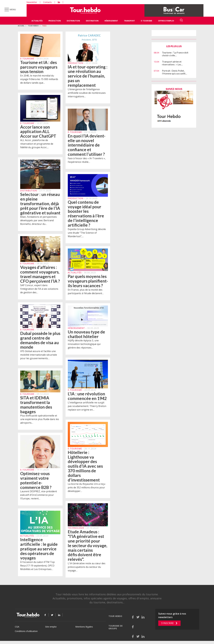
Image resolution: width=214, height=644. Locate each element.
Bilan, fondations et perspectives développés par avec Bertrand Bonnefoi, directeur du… (38, 222)
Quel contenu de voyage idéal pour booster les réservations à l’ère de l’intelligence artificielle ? (86, 215)
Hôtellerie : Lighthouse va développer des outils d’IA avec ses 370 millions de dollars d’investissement (85, 468)
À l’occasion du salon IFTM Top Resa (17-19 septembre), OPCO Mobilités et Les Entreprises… (37, 567)
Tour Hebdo (33, 26)
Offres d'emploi (166, 21)
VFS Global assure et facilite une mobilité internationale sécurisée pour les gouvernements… (39, 356)
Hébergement (111, 21)
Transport (129, 21)
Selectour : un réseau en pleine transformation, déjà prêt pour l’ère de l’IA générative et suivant (40, 205)
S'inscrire (167, 623)
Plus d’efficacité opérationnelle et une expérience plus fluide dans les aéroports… (40, 421)
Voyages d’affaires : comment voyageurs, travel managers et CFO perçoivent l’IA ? (40, 276)
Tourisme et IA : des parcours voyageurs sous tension (39, 67)
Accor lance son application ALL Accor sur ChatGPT (38, 132)
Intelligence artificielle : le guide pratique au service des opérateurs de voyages (39, 550)
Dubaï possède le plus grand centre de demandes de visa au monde (40, 342)
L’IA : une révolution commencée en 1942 (87, 398)
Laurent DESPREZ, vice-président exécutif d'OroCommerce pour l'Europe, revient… (39, 497)
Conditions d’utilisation (26, 631)
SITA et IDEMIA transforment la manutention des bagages (36, 406)
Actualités (37, 21)
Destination (92, 21)
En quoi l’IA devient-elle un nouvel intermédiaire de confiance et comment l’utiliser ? (87, 147)
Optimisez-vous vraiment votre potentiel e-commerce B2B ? (36, 482)
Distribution (73, 21)
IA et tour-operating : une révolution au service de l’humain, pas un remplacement (88, 76)
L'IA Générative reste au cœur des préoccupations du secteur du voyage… (87, 569)
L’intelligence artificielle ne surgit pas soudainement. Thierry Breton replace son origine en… (87, 408)
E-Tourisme (147, 21)
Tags (44, 26)
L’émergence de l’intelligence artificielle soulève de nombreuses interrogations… (87, 93)
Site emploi (51, 627)
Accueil (21, 26)
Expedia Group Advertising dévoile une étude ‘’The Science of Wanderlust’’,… (87, 234)
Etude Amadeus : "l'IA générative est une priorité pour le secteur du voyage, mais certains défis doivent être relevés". (88, 547)
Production (55, 21)
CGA (17, 627)
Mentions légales (84, 627)
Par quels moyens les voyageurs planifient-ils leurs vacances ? (88, 283)
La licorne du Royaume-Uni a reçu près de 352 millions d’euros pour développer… (86, 489)
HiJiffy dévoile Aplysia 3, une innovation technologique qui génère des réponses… (84, 346)
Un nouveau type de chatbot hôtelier (86, 336)
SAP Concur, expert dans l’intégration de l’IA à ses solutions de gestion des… (39, 290)
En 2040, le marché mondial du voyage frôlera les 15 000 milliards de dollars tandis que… (39, 79)
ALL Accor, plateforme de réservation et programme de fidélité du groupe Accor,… (37, 144)
